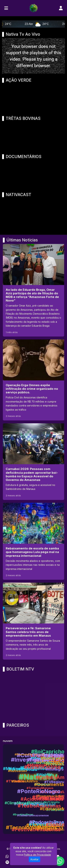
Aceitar (34, 859)
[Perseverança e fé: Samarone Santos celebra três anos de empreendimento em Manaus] (33, 621)
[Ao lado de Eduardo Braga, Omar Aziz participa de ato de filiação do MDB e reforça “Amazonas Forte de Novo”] (33, 290)
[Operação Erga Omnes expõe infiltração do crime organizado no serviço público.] (33, 380)
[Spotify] (7, 862)
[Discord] (57, 857)
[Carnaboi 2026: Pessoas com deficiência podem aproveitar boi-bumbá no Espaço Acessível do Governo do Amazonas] (33, 462)
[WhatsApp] (7, 857)
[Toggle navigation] (6, 8)
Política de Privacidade (37, 855)
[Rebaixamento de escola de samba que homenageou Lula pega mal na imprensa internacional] (33, 541)
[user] (61, 8)
